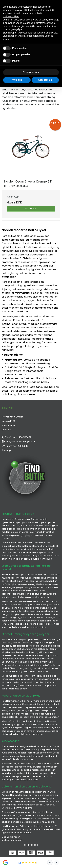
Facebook (31, 845)
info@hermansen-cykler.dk (21, 442)
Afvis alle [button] (17, 80)
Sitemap (6, 450)
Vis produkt (31, 209)
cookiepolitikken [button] (11, 17)
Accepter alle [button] (45, 80)
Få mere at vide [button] (31, 72)
